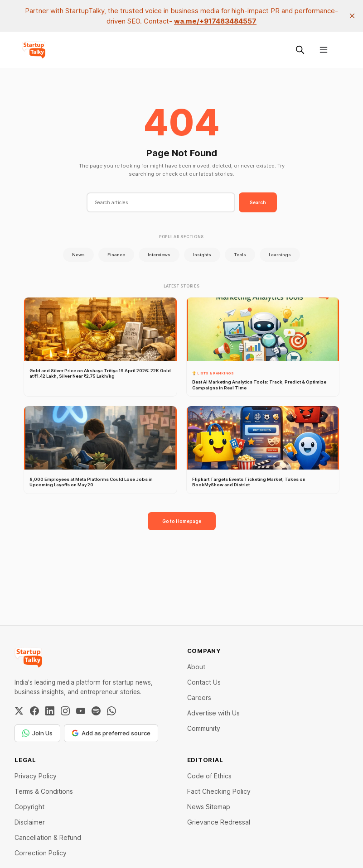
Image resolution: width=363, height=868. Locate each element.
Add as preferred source (111, 733)
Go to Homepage (182, 521)
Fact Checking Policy (219, 791)
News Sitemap (209, 807)
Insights (202, 255)
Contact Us (204, 682)
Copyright (29, 807)
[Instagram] (65, 711)
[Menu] (324, 50)
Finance (116, 255)
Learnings (280, 255)
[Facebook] (34, 711)
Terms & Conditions (44, 791)
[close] (352, 16)
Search (258, 202)
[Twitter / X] (19, 711)
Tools (240, 255)
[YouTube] (81, 711)
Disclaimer (30, 822)
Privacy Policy (36, 776)
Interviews (159, 255)
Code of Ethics (209, 776)
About (196, 667)
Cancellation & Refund (48, 837)
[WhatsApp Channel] (111, 711)
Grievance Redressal (219, 822)
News (78, 255)
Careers (199, 698)
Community (204, 728)
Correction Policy (41, 853)
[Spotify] (96, 711)
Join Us (37, 733)
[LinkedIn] (50, 711)
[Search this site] (300, 50)
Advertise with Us (213, 713)
